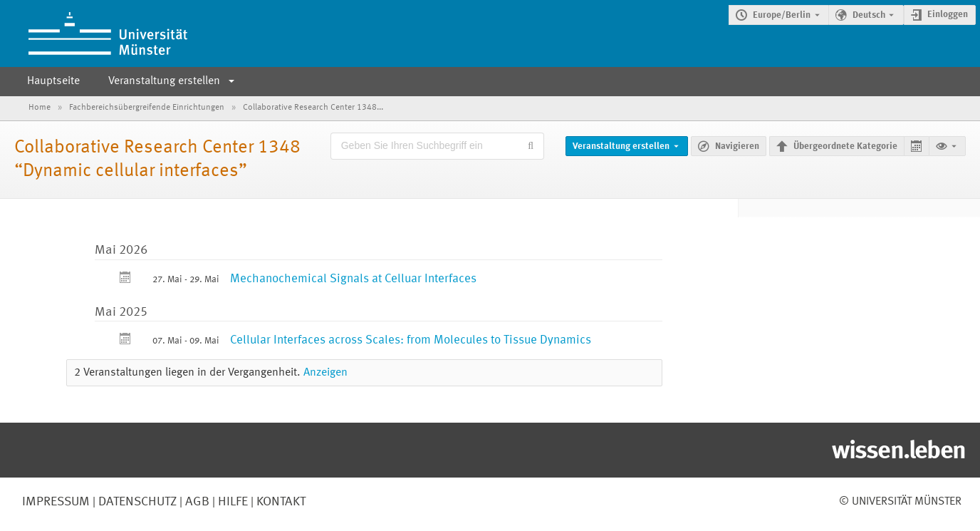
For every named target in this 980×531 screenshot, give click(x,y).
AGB (196, 502)
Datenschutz (136, 502)
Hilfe (231, 502)
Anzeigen (325, 373)
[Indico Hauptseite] (94, 33)
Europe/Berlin (782, 15)
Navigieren (737, 146)
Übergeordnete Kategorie (845, 146)
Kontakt (281, 502)
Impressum (56, 502)
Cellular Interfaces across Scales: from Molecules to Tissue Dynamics (411, 340)
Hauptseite (53, 81)
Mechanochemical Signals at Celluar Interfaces (353, 279)
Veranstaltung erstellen (164, 81)
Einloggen (948, 15)
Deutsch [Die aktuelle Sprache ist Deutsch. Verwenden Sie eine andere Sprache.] (869, 15)
